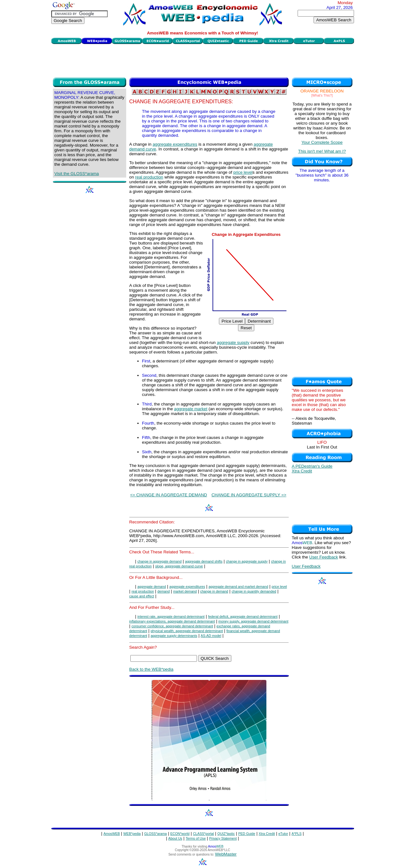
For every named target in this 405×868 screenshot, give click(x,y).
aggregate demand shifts (204, 561)
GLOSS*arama (155, 834)
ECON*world (180, 834)
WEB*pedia (132, 834)
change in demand (214, 591)
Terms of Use (196, 838)
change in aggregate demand (159, 561)
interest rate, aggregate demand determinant (171, 616)
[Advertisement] (203, 60)
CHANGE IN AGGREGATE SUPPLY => (249, 495)
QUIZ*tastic (226, 834)
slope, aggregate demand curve (179, 566)
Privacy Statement (223, 838)
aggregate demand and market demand (238, 587)
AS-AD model (211, 636)
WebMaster (226, 854)
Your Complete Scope (322, 142)
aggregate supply (233, 343)
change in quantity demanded (254, 591)
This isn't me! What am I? (322, 151)
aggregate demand (152, 587)
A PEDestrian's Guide (312, 466)
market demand (185, 591)
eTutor (283, 834)
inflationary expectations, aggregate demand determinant (172, 621)
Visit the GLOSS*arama (77, 174)
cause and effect (142, 596)
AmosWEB (112, 834)
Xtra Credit (302, 471)
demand (164, 591)
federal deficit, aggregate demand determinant (243, 616)
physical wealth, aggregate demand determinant (187, 631)
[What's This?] (322, 95)
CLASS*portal (204, 834)
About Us (175, 838)
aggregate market (191, 409)
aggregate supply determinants (174, 636)
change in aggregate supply (247, 561)
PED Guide (247, 834)
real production (149, 177)
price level (243, 172)
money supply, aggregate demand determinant (253, 621)
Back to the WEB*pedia (152, 669)
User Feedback (323, 557)
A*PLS (297, 834)
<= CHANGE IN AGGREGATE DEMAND (169, 495)
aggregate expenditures (175, 144)
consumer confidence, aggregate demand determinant (172, 626)
